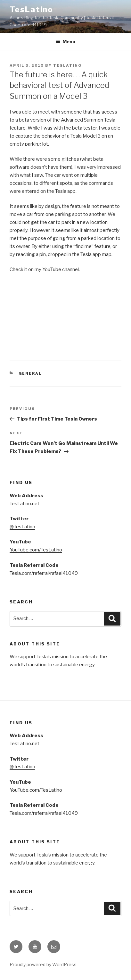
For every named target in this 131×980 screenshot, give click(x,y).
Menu (65, 42)
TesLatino (31, 9)
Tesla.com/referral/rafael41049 (44, 573)
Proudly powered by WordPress (43, 964)
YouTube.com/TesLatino (36, 550)
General (30, 373)
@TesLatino (22, 527)
